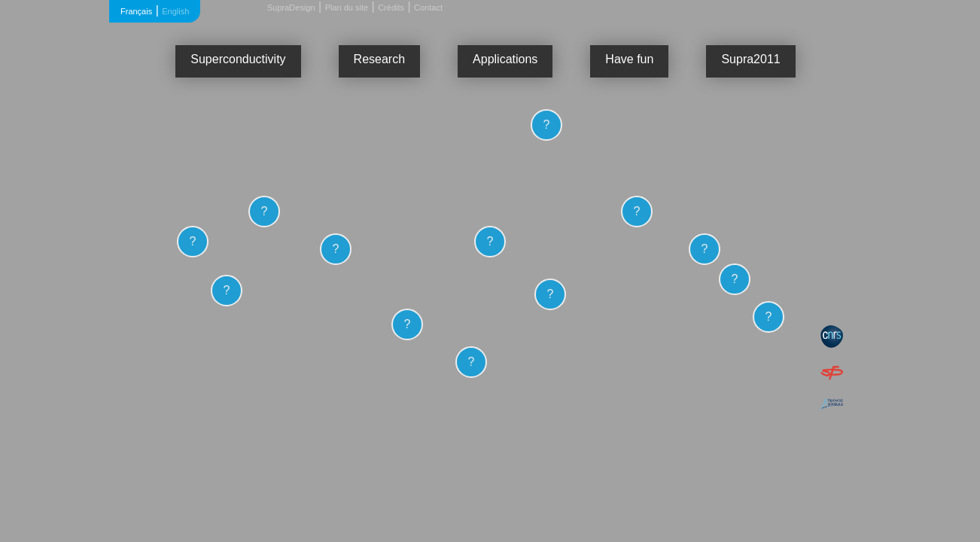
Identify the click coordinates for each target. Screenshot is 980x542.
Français (136, 11)
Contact (428, 8)
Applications (505, 59)
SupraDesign (291, 8)
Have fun (629, 59)
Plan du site (347, 8)
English (175, 11)
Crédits (391, 8)
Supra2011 (750, 59)
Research (379, 59)
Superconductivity (238, 59)
